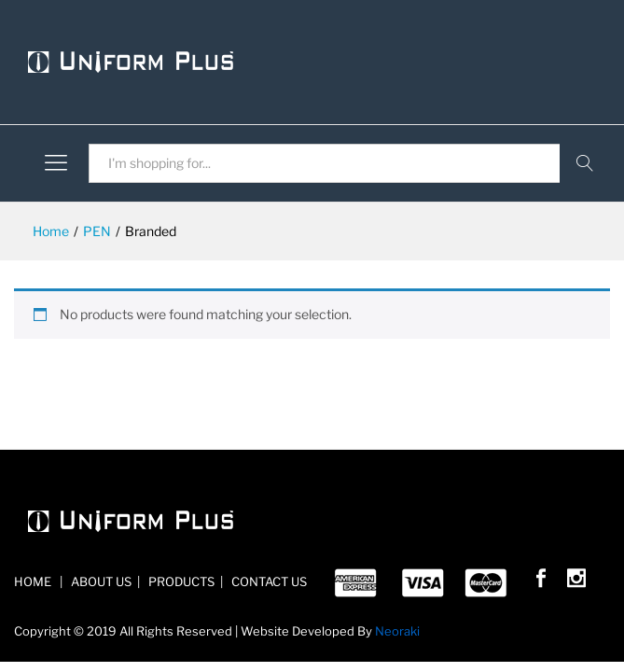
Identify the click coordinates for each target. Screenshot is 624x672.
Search (585, 163)
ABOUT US (100, 581)
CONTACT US (268, 581)
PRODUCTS (180, 581)
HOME (34, 581)
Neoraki (397, 631)
